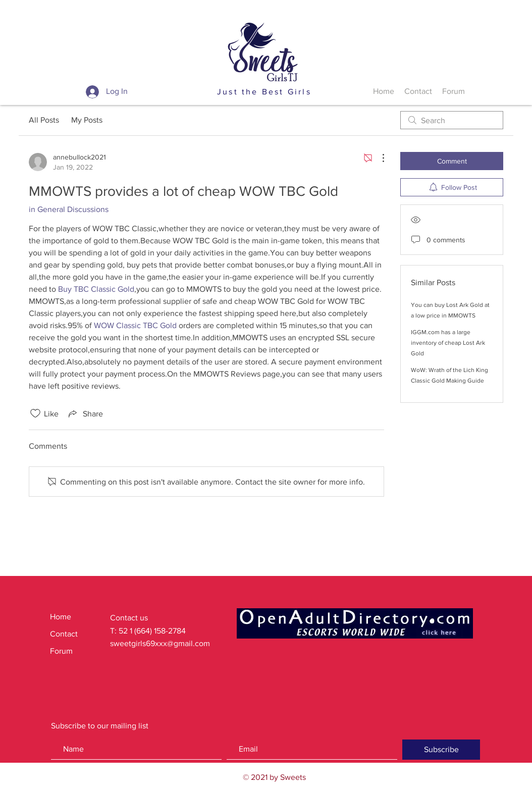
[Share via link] (85, 413)
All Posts (44, 120)
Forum (61, 651)
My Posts (87, 120)
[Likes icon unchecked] (35, 413)
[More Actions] (378, 158)
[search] (452, 120)
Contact (64, 634)
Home (61, 617)
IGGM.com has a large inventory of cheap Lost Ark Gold (448, 343)
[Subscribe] (441, 750)
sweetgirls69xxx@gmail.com (160, 643)
